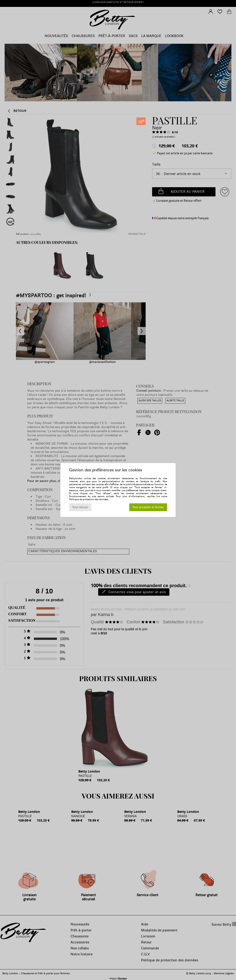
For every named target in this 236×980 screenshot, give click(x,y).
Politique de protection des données (89, 499)
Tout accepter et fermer (148, 507)
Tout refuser (80, 507)
